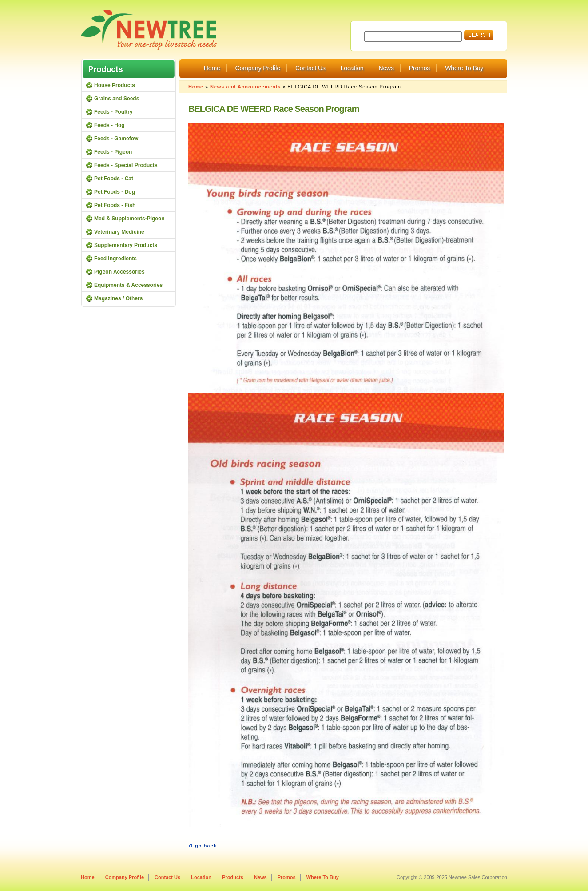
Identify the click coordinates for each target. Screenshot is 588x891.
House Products (115, 85)
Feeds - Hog (109, 125)
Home (212, 68)
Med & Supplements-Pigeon (129, 219)
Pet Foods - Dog (115, 192)
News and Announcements (246, 87)
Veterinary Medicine (119, 232)
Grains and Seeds (117, 99)
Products (233, 877)
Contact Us (310, 68)
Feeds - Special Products (126, 165)
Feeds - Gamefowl (117, 139)
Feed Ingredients (115, 259)
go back (206, 846)
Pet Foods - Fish (115, 205)
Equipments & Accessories (128, 285)
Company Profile (258, 68)
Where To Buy (464, 68)
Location (352, 68)
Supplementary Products (126, 245)
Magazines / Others (118, 298)
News (386, 68)
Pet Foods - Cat (114, 179)
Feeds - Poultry (113, 112)
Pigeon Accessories (119, 272)
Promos (419, 68)
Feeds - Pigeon (113, 152)
